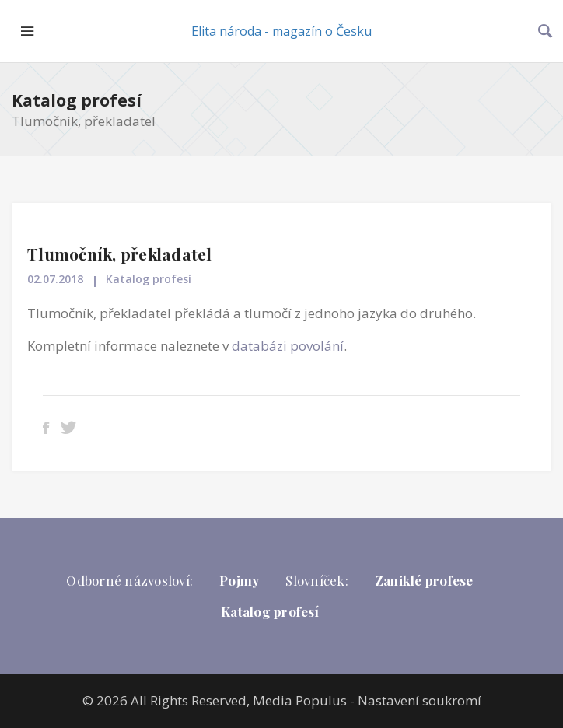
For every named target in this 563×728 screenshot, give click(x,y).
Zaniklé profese (424, 580)
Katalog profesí (77, 100)
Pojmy (239, 580)
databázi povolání (288, 346)
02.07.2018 (55, 279)
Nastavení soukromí (420, 700)
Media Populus (300, 700)
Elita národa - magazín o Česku (281, 31)
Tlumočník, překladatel (120, 254)
